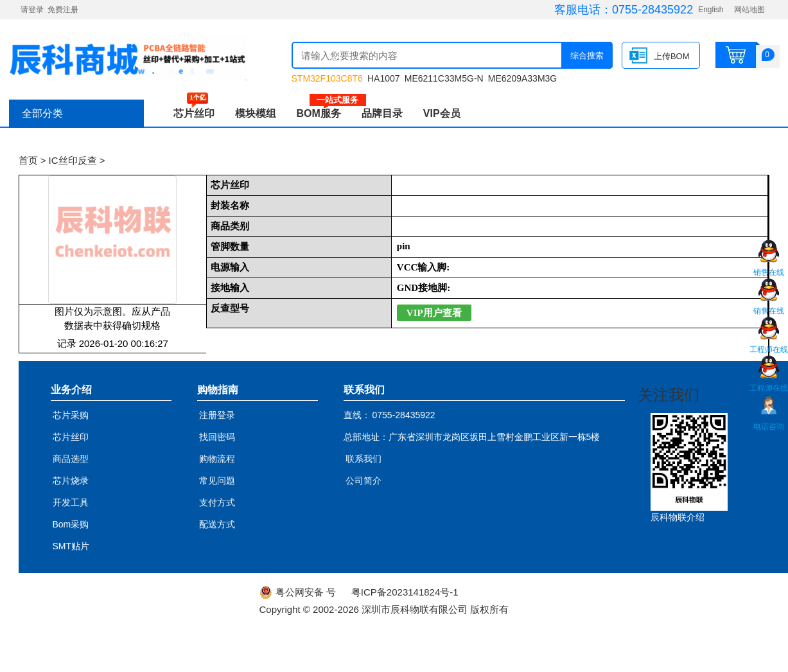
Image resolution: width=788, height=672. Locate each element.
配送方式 (217, 524)
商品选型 (71, 459)
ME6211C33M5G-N (444, 78)
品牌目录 (382, 113)
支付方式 (217, 502)
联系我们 (363, 459)
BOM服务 (324, 113)
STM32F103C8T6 (327, 78)
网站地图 (749, 10)
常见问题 (217, 481)
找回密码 (217, 437)
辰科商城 (128, 58)
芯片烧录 (71, 481)
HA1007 (384, 78)
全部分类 (42, 113)
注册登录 (217, 415)
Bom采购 (71, 524)
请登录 (32, 10)
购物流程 (217, 459)
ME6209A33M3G (522, 78)
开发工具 (71, 502)
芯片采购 (71, 415)
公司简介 (363, 481)
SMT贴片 (71, 546)
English (711, 10)
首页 (28, 160)
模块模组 (256, 113)
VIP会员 (442, 113)
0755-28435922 (652, 10)
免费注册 (63, 10)
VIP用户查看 (434, 313)
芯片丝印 (194, 113)
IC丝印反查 (73, 160)
